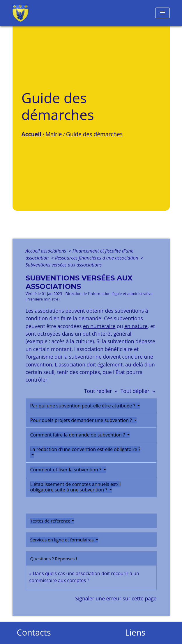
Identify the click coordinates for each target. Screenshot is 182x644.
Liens (135, 633)
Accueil (32, 134)
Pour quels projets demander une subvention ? (82, 420)
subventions (129, 311)
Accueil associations (47, 251)
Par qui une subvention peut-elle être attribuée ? (83, 406)
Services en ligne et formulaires (63, 540)
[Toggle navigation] (162, 13)
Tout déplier (139, 391)
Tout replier (102, 391)
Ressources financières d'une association (97, 258)
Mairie (54, 134)
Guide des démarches (94, 134)
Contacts (34, 633)
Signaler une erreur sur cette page (116, 598)
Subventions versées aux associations (64, 265)
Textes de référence (50, 521)
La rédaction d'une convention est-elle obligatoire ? (85, 449)
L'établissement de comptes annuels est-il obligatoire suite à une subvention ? (76, 487)
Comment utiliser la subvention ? (66, 470)
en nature (136, 326)
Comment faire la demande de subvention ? (78, 435)
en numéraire (99, 326)
